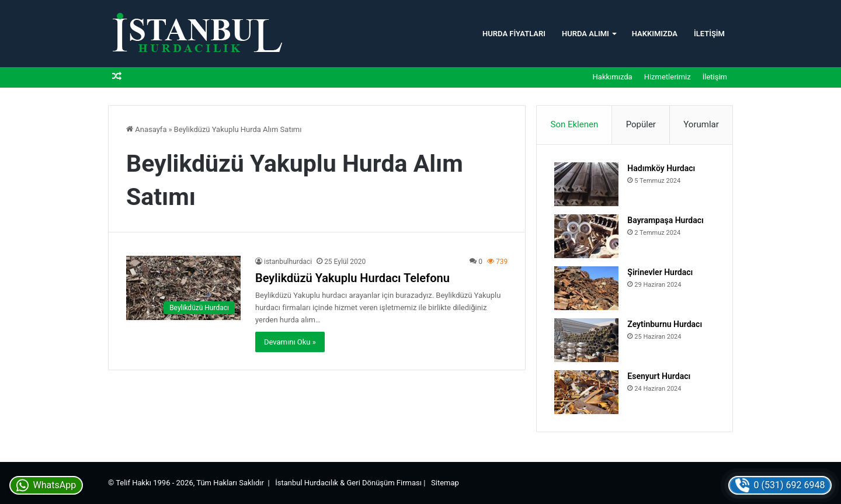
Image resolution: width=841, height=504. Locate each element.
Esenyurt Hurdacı (659, 376)
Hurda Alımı (585, 34)
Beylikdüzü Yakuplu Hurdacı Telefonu (352, 278)
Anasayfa (146, 129)
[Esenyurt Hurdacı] (586, 392)
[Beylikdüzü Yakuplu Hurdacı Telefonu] (183, 288)
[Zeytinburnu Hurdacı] (586, 340)
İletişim (709, 34)
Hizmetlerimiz (668, 77)
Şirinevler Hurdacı (660, 272)
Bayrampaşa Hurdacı (665, 220)
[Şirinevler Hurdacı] (586, 288)
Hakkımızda (655, 34)
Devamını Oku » (290, 342)
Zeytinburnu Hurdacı (665, 324)
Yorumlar (701, 124)
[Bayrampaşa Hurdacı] (586, 236)
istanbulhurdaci (288, 262)
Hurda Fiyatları (514, 34)
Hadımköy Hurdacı (661, 168)
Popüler (641, 124)
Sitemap (445, 483)
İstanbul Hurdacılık (307, 483)
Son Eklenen (575, 124)
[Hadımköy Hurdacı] (586, 184)
